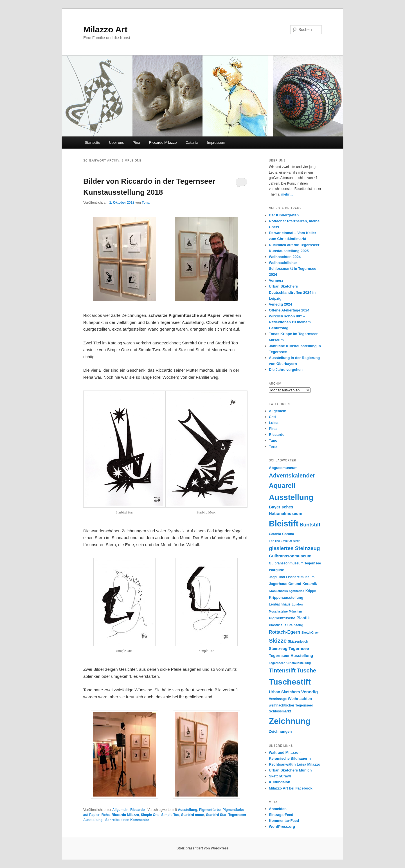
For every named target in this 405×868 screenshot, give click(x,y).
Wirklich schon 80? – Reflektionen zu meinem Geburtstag (290, 322)
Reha (106, 815)
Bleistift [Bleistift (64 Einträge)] (284, 524)
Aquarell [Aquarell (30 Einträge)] (282, 486)
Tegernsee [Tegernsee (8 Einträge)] (299, 649)
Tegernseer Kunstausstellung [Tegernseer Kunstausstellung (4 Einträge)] (290, 663)
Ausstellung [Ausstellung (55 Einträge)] (291, 497)
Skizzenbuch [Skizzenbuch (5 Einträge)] (298, 642)
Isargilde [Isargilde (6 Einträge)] (276, 570)
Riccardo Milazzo (163, 143)
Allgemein (120, 810)
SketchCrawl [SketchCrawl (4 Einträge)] (310, 633)
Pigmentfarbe (210, 810)
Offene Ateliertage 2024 (289, 310)
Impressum (216, 143)
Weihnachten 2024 (285, 257)
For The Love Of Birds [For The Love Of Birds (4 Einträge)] (285, 541)
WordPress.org (282, 826)
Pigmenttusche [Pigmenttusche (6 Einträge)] (282, 618)
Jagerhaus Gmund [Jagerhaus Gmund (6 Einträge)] (285, 584)
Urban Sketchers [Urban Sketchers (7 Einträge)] (284, 692)
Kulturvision (280, 782)
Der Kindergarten (284, 215)
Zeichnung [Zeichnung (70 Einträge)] (290, 721)
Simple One (150, 815)
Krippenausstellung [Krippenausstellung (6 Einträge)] (286, 597)
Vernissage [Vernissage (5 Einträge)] (278, 699)
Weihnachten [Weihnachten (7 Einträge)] (300, 699)
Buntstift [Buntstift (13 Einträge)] (310, 525)
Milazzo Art (105, 29)
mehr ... (287, 194)
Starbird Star (216, 815)
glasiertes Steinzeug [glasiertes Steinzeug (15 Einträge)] (294, 548)
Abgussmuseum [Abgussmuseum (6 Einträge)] (283, 468)
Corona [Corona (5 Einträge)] (288, 534)
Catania (192, 143)
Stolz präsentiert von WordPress (202, 848)
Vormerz (276, 280)
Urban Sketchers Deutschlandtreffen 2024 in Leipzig (292, 292)
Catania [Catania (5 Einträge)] (275, 534)
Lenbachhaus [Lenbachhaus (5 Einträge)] (280, 604)
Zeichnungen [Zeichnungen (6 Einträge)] (280, 731)
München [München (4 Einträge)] (295, 611)
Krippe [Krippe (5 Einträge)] (311, 591)
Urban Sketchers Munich (290, 770)
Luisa (274, 423)
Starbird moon (193, 815)
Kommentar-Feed (284, 821)
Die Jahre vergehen (286, 370)
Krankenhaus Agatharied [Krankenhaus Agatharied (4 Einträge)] (287, 591)
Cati (272, 417)
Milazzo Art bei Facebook (291, 788)
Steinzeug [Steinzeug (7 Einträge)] (278, 649)
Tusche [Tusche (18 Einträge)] (306, 670)
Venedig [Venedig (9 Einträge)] (310, 692)
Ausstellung (187, 810)
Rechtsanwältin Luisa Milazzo (295, 764)
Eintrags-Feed (281, 815)
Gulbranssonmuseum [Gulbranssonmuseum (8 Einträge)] (290, 556)
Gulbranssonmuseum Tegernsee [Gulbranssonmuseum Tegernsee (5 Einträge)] (295, 563)
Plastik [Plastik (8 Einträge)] (303, 618)
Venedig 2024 (280, 304)
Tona (146, 203)
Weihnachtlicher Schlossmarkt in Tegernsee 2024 (292, 269)
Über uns (117, 143)
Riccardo (137, 810)
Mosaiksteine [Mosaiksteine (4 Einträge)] (278, 611)
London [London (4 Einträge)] (297, 604)
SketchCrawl (280, 776)
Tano (273, 440)
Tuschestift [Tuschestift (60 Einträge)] (290, 682)
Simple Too (170, 815)
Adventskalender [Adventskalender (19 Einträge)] (292, 476)
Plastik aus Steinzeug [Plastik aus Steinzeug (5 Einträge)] (286, 625)
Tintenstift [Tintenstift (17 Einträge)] (282, 670)
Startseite (92, 143)
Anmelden (278, 809)
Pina (136, 143)
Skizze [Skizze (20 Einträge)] (278, 641)
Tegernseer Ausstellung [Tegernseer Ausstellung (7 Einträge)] (291, 656)
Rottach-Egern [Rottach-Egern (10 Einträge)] (284, 632)
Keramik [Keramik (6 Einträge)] (310, 584)
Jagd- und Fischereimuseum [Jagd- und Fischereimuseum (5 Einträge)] (292, 577)
